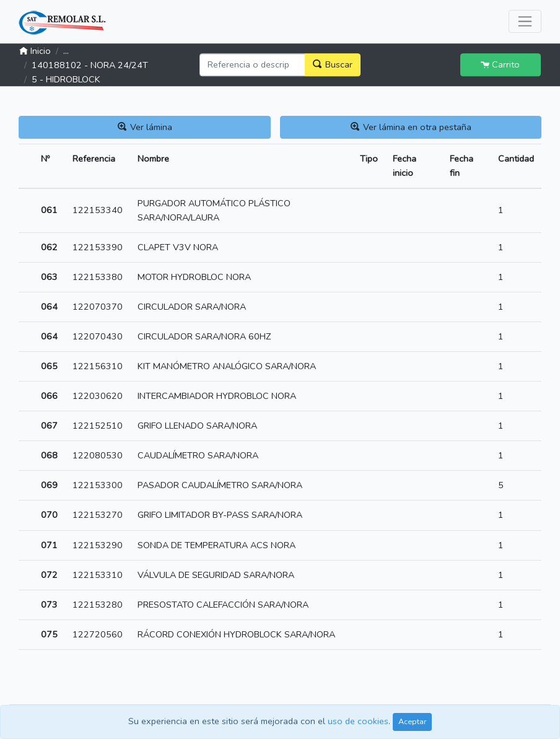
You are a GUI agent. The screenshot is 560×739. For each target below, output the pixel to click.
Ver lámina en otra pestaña (411, 127)
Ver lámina (145, 127)
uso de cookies (358, 721)
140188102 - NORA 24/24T (90, 66)
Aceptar (412, 721)
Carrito (500, 64)
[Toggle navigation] (525, 21)
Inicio (35, 51)
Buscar (333, 64)
